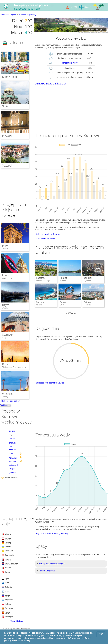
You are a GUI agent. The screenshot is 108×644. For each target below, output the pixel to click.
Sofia (5, 106)
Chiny (7, 612)
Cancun (40, 302)
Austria (8, 538)
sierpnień (13, 457)
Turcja (5, 337)
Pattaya (87, 302)
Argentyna (9, 600)
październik (14, 465)
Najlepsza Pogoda (9, 15)
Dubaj (6, 364)
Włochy (5, 308)
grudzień (13, 473)
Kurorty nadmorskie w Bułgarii (52, 564)
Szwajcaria (9, 555)
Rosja (7, 595)
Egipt (7, 579)
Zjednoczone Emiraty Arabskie (14, 367)
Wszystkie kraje (17, 621)
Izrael (7, 591)
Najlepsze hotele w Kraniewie (48, 234)
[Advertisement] (71, 106)
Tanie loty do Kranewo (45, 239)
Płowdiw (7, 136)
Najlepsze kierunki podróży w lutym (51, 83)
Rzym (6, 305)
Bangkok (88, 278)
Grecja (8, 583)
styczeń (12, 431)
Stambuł (7, 335)
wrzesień (13, 461)
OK (101, 634)
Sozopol (7, 166)
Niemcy (8, 542)
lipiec (11, 454)
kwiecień (13, 442)
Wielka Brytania (8, 278)
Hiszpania (9, 551)
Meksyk (8, 568)
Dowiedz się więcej (21, 641)
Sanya (63, 302)
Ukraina (8, 547)
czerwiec (13, 450)
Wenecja (7, 394)
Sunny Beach (10, 77)
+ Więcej (71, 313)
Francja (5, 249)
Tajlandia (9, 587)
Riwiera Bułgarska (47, 571)
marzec (12, 439)
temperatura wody (70, 63)
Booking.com (5, 405)
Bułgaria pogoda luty (28, 15)
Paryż (6, 246)
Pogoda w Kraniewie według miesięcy (52, 534)
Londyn (7, 275)
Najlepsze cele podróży (11, 401)
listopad (12, 469)
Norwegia (9, 617)
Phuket (63, 278)
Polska (8, 604)
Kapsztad (41, 278)
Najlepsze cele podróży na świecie (50, 383)
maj (11, 446)
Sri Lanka (9, 608)
